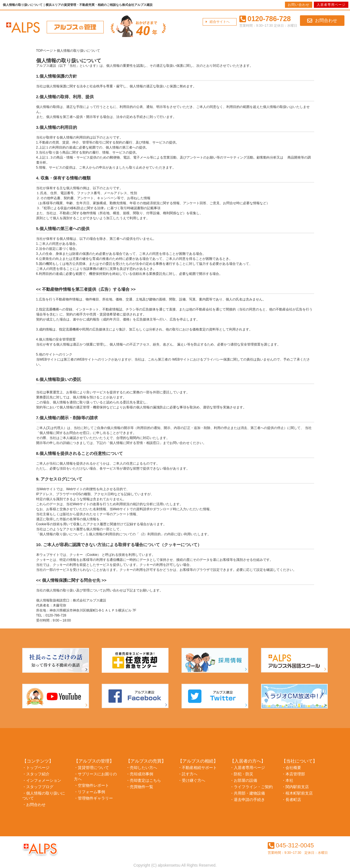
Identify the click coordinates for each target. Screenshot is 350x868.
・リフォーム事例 (90, 792)
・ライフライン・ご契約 (251, 787)
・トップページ (36, 768)
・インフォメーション (42, 780)
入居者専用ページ (331, 5)
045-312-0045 (291, 845)
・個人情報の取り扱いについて (44, 796)
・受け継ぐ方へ (192, 780)
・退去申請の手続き (247, 800)
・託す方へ (188, 774)
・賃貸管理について (91, 768)
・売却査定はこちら (143, 780)
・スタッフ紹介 (36, 774)
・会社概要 (291, 768)
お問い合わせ (299, 5)
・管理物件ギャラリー (93, 798)
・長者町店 (291, 800)
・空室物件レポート (91, 785)
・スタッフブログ (38, 787)
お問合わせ (322, 21)
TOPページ (44, 51)
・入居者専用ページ (247, 768)
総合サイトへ (220, 22)
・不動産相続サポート (197, 768)
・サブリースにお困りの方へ (95, 776)
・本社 (287, 780)
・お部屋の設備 (244, 780)
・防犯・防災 (242, 774)
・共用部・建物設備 (247, 793)
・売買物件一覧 (140, 787)
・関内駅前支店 (295, 787)
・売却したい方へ (142, 768)
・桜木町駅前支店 (297, 793)
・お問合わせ (34, 805)
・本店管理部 (293, 774)
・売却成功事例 (140, 774)
